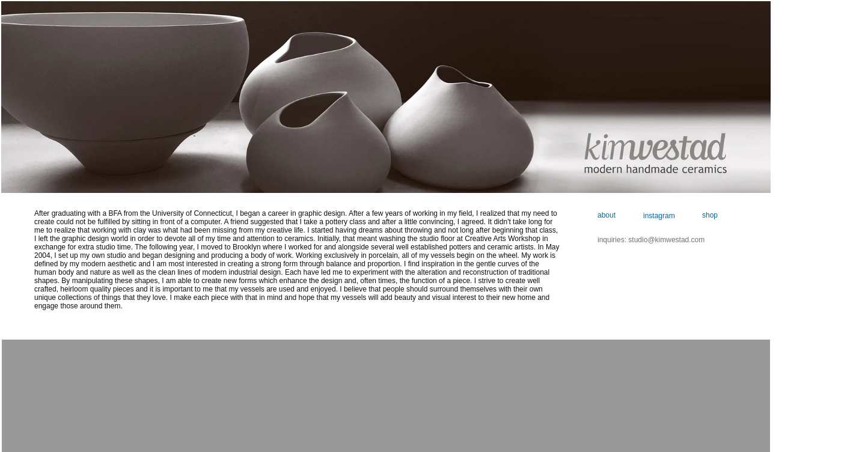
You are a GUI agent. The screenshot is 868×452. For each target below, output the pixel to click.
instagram (660, 216)
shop (710, 215)
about (607, 215)
